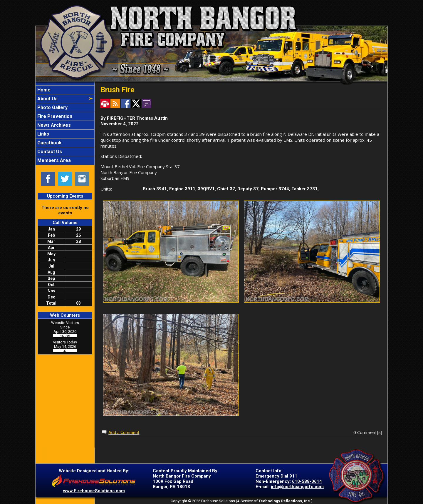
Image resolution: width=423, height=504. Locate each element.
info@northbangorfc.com (297, 487)
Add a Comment (124, 432)
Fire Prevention (54, 116)
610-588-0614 (307, 481)
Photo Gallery (52, 107)
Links (43, 134)
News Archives (53, 125)
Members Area (53, 160)
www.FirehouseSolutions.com (94, 491)
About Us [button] (47, 99)
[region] (65, 125)
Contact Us (49, 152)
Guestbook (49, 143)
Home (43, 90)
